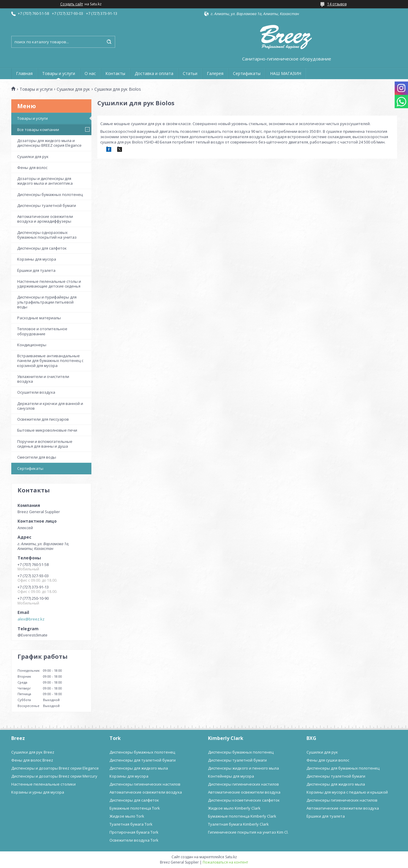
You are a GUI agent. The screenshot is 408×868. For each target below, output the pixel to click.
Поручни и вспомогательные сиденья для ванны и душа (45, 444)
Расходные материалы (39, 318)
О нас (90, 73)
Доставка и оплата (154, 73)
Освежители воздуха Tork (134, 840)
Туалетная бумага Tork (131, 824)
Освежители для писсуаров (43, 419)
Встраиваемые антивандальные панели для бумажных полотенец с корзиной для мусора (50, 361)
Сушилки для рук (73, 89)
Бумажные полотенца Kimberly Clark (242, 816)
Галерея (215, 73)
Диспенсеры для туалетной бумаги (143, 760)
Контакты (115, 73)
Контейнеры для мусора (231, 776)
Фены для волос (32, 167)
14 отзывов (337, 4)
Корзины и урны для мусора (38, 792)
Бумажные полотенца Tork (135, 808)
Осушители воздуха (36, 392)
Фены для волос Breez (32, 760)
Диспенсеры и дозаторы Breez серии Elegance (55, 768)
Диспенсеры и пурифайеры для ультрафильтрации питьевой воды (47, 302)
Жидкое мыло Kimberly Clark (234, 808)
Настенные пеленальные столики (43, 784)
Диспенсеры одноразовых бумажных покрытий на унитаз (47, 235)
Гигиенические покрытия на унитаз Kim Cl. (248, 832)
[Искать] (109, 42)
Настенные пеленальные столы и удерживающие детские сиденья (49, 284)
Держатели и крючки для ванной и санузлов (50, 406)
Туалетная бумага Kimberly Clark (238, 824)
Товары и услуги (59, 73)
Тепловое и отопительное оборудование (42, 331)
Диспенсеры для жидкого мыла (139, 768)
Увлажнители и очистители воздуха (43, 379)
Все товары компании (38, 130)
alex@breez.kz (31, 619)
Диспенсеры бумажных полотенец (50, 194)
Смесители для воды (37, 457)
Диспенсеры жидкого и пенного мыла (243, 768)
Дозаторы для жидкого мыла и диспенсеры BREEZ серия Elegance (49, 143)
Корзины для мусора (37, 259)
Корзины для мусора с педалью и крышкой (347, 792)
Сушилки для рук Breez (33, 752)
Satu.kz (231, 857)
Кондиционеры (32, 345)
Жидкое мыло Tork (127, 816)
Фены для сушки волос (328, 760)
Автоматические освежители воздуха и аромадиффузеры (45, 219)
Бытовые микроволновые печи (47, 430)
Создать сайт (72, 4)
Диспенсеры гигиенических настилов (145, 784)
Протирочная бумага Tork (134, 832)
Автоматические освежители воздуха (146, 792)
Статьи (190, 73)
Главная (24, 73)
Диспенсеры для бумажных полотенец (343, 768)
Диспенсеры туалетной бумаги (47, 205)
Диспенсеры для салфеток (42, 248)
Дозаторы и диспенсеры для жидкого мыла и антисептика (45, 181)
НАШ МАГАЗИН (286, 73)
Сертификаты (247, 73)
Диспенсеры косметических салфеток (244, 800)
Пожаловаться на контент (225, 862)
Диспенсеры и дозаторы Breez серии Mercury (54, 776)
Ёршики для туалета (36, 270)
